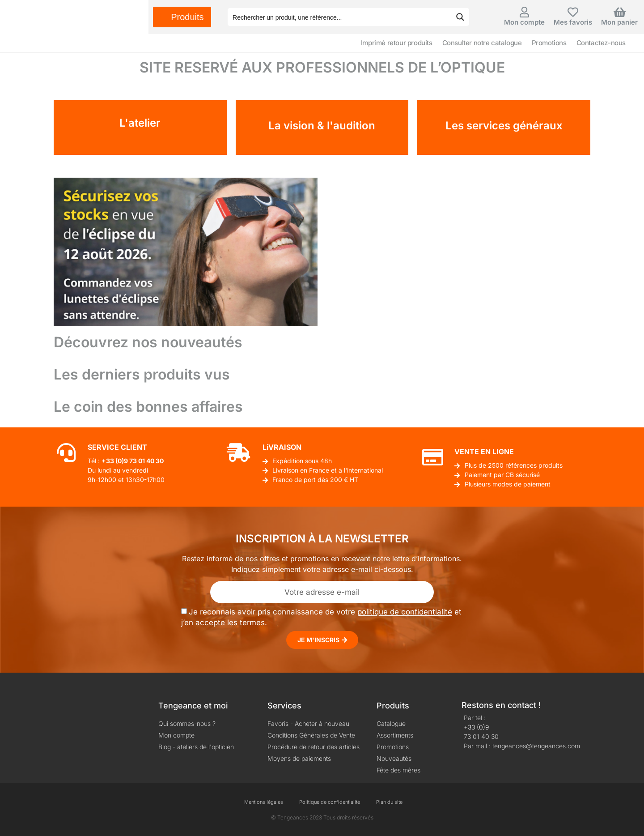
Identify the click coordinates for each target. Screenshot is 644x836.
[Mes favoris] (573, 12)
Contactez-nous (601, 43)
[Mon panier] (619, 12)
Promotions (549, 43)
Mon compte (524, 22)
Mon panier (619, 22)
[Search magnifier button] (460, 17)
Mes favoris (573, 22)
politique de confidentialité (405, 612)
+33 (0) (113, 461)
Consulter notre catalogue (482, 43)
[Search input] (340, 17)
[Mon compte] (525, 12)
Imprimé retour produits (397, 43)
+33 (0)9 (476, 727)
